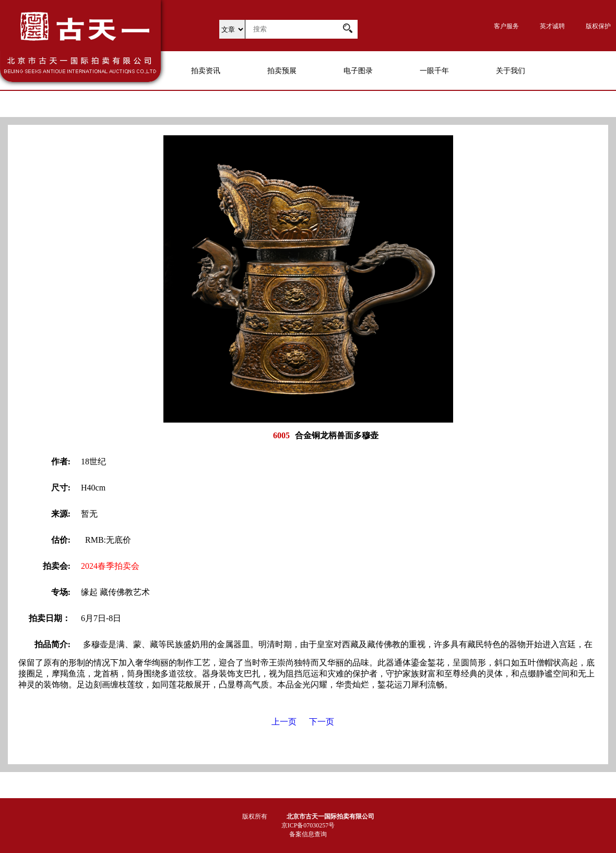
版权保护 (598, 26)
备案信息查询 (308, 834)
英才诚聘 (552, 26)
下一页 (322, 722)
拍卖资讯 (206, 71)
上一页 (284, 722)
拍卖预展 (282, 71)
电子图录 (358, 71)
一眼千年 (434, 71)
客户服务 (506, 26)
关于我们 (511, 71)
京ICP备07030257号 (308, 825)
